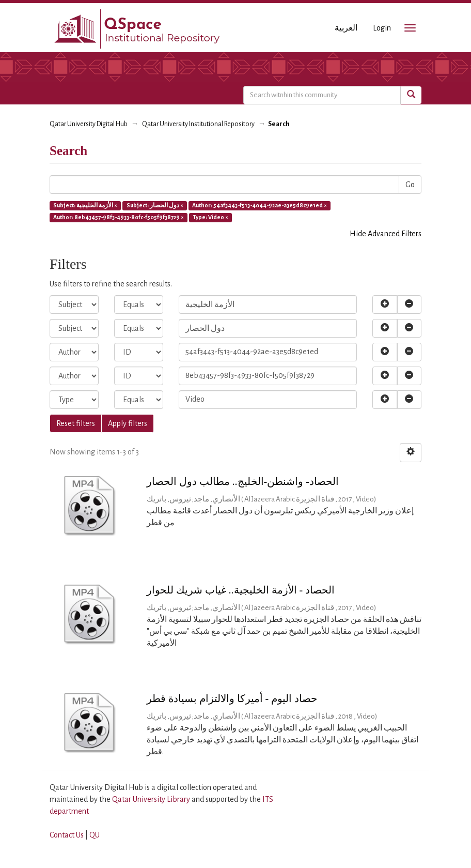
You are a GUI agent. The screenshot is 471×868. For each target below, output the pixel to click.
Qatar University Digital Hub (89, 124)
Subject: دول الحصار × (155, 205)
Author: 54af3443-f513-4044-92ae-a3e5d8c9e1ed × (260, 205)
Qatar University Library (152, 799)
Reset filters (76, 423)
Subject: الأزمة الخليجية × (85, 205)
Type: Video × (211, 217)
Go (410, 185)
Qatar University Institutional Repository (198, 124)
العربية (346, 28)
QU (95, 835)
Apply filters (128, 423)
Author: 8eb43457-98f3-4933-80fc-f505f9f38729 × (119, 217)
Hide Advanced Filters (386, 234)
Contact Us (67, 835)
